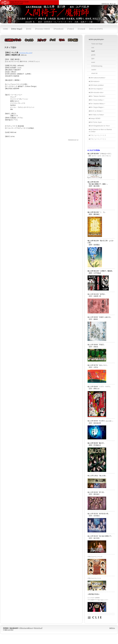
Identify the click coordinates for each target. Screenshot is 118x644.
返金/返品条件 (14, 628)
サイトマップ (38, 628)
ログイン (112, 628)
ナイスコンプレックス (26, 53)
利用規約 (6, 628)
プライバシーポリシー (26, 628)
